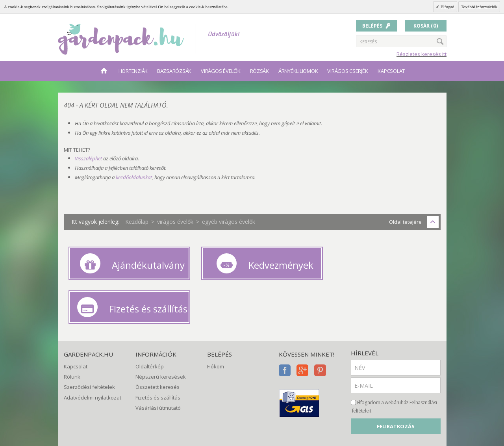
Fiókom (216, 316)
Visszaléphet (88, 158)
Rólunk (72, 326)
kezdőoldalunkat (134, 177)
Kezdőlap (137, 222)
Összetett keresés (157, 336)
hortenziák (133, 71)
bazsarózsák (174, 71)
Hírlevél (365, 303)
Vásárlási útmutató (158, 357)
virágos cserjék (347, 71)
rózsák (259, 71)
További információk (479, 7)
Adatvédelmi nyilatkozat (93, 347)
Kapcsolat (391, 71)
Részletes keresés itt (422, 54)
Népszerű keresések (161, 326)
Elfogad (447, 7)
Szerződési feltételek (89, 336)
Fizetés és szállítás (158, 347)
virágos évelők (220, 71)
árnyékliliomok (298, 71)
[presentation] (411, 399)
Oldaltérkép (150, 316)
